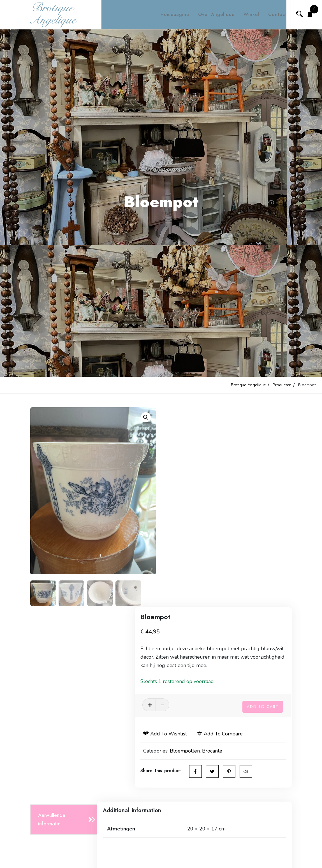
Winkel (246, 14)
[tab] (65, 643)
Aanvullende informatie (52, 643)
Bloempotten (216, 558)
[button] (146, 417)
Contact (273, 14)
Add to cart (263, 512)
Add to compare (251, 541)
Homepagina (170, 14)
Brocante (244, 558)
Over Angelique (211, 14)
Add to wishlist (196, 541)
